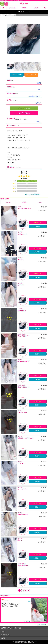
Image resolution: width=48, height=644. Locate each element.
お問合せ (3, 638)
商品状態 (24, 202)
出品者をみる (38, 223)
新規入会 (2, 4)
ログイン (6, 4)
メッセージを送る (24, 108)
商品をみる (38, 226)
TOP (2, 15)
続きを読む (27, 621)
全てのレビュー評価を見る (33, 195)
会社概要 (3, 631)
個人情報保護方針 (5, 635)
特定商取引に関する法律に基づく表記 (11, 628)
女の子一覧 (12, 8)
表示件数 (8, 202)
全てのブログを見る (42, 625)
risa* (29, 601)
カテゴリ (36, 8)
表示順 (40, 202)
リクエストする (31, 75)
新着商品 (24, 8)
